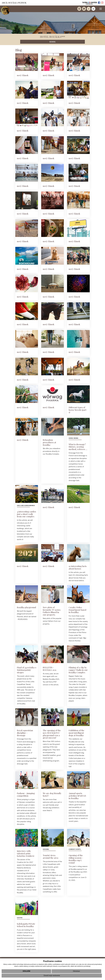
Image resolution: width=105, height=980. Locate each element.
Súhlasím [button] (26, 971)
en (93, 9)
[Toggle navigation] (101, 9)
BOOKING (52, 42)
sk (89, 9)
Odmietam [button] (76, 971)
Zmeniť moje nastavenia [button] (52, 975)
